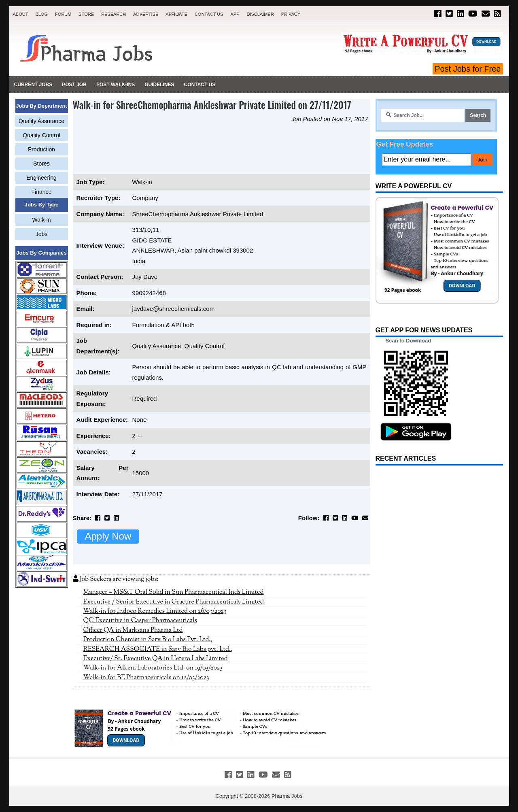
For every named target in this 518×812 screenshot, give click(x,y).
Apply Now (108, 536)
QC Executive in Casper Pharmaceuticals (140, 621)
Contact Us (209, 14)
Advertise (146, 14)
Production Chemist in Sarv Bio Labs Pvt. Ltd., (148, 640)
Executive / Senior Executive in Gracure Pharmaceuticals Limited (174, 602)
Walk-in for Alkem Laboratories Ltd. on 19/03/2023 (153, 668)
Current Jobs (33, 85)
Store (86, 14)
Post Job (74, 85)
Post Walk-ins (116, 85)
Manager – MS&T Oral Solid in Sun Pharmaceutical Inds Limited (174, 592)
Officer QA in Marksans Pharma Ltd (133, 630)
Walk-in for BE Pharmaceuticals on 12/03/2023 (146, 678)
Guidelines (159, 85)
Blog (41, 14)
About (21, 14)
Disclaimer (260, 14)
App (235, 14)
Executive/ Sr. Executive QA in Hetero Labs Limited (156, 659)
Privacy (291, 14)
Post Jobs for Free (468, 69)
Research (114, 14)
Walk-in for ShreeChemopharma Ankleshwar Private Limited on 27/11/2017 (212, 104)
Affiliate (176, 14)
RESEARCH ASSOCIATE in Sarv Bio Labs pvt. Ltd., (158, 649)
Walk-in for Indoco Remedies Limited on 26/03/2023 (155, 611)
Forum (63, 14)
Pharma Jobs (287, 796)
